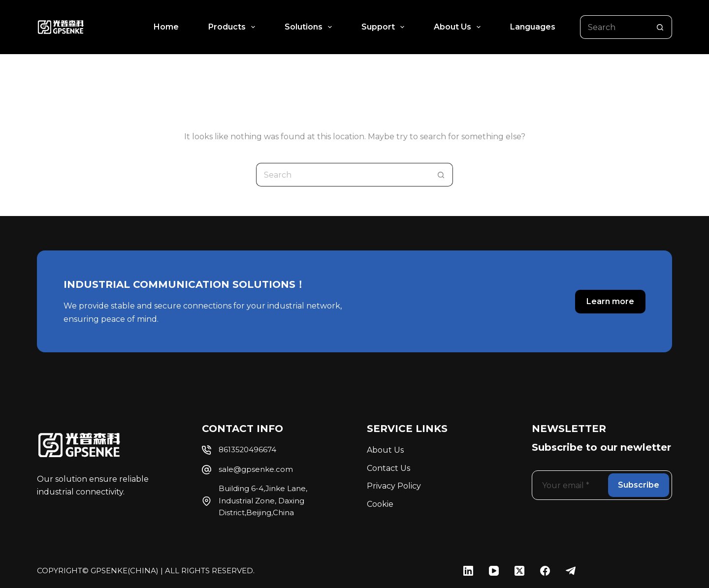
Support (385, 27)
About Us (459, 27)
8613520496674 (247, 450)
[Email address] (569, 485)
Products (234, 27)
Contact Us (388, 468)
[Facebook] (545, 571)
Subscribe (639, 485)
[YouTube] (494, 571)
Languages (533, 27)
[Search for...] (614, 27)
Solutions (310, 27)
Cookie (380, 504)
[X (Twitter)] (519, 571)
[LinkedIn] (468, 571)
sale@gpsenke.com (256, 469)
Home (166, 27)
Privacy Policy (394, 486)
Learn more (610, 301)
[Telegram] (571, 571)
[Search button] (660, 27)
